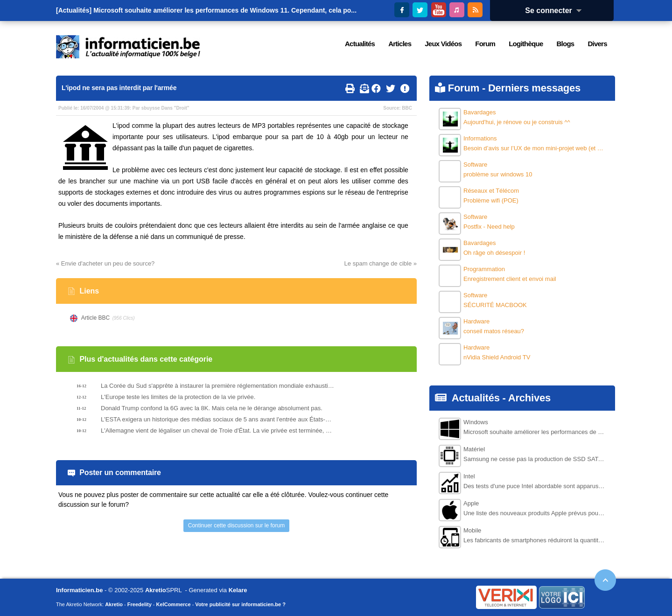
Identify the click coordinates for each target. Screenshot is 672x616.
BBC (407, 108)
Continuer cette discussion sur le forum (236, 525)
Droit (181, 108)
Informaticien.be (79, 590)
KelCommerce (174, 604)
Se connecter (556, 10)
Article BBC (95, 318)
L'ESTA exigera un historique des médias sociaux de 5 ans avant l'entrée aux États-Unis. (217, 419)
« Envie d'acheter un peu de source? (105, 263)
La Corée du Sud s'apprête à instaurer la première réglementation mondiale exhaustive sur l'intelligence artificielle (217, 386)
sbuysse (151, 108)
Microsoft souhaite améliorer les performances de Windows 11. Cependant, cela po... (225, 10)
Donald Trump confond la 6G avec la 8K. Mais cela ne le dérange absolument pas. (212, 408)
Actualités (476, 398)
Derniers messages (534, 88)
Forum (464, 88)
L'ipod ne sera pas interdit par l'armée (119, 88)
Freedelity (140, 604)
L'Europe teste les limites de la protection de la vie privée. (178, 397)
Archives (529, 398)
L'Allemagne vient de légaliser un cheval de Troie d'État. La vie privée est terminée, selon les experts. (217, 430)
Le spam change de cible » (381, 263)
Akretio (156, 590)
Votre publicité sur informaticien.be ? (240, 604)
